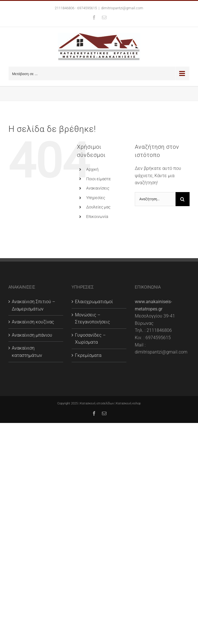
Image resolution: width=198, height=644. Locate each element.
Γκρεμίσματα (88, 355)
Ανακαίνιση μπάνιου (32, 335)
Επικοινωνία (97, 217)
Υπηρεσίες (96, 198)
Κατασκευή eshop (128, 403)
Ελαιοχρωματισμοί (94, 302)
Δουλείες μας (98, 207)
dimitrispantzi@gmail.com (122, 8)
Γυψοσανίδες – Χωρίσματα (90, 339)
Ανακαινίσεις (98, 188)
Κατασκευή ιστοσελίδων (97, 403)
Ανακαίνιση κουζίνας (33, 322)
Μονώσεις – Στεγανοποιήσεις (93, 318)
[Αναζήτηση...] (155, 199)
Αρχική (92, 169)
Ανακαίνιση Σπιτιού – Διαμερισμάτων (33, 305)
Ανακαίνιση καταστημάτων (27, 352)
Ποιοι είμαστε (99, 179)
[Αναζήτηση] (183, 199)
